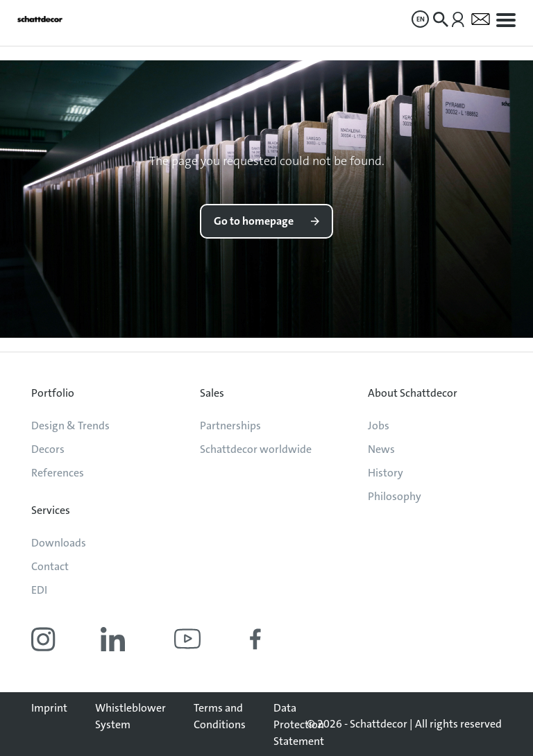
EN (421, 19)
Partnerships (230, 426)
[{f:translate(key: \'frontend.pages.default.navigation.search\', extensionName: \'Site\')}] (441, 19)
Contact (50, 566)
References (58, 473)
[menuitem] (420, 19)
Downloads (59, 543)
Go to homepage (254, 221)
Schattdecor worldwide (256, 449)
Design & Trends (70, 426)
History (386, 473)
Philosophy (395, 496)
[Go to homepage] (40, 19)
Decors (48, 449)
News (381, 449)
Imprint (49, 708)
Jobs (379, 426)
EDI (39, 590)
